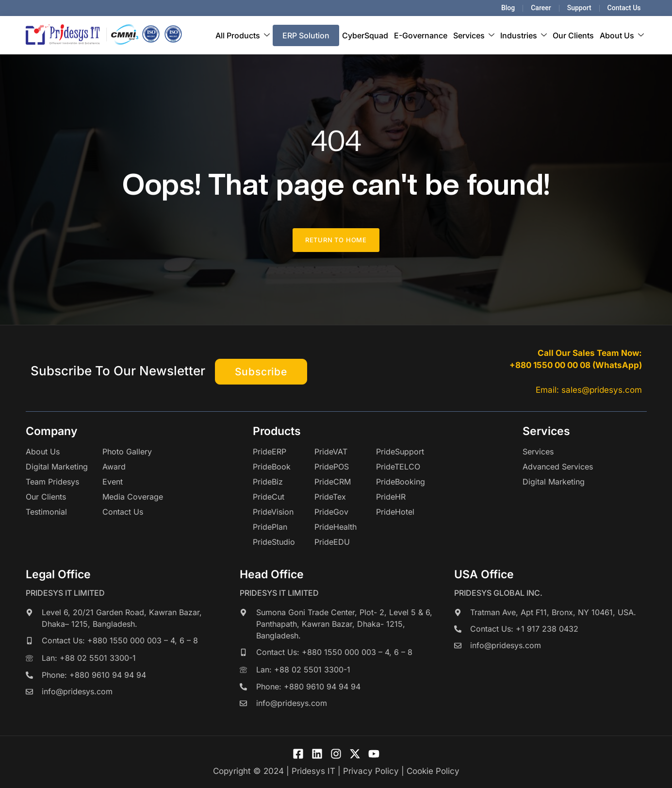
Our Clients (573, 35)
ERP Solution (306, 35)
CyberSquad (365, 35)
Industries (524, 35)
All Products (243, 35)
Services (474, 35)
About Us (622, 35)
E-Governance (421, 35)
